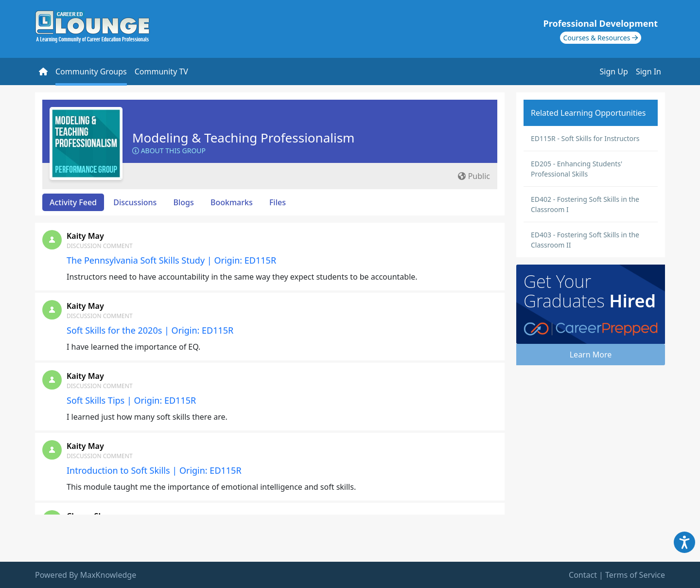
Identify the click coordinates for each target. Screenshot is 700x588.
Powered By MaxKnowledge (86, 575)
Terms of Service (635, 575)
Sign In (648, 71)
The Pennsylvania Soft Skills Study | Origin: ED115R (171, 260)
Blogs (184, 202)
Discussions (135, 202)
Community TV (161, 71)
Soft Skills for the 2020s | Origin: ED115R (150, 330)
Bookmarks (232, 202)
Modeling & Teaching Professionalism (243, 138)
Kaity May (85, 236)
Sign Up (614, 71)
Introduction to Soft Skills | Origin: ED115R (154, 470)
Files (278, 202)
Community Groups (91, 71)
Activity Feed (73, 202)
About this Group (169, 151)
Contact (583, 575)
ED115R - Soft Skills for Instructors (585, 138)
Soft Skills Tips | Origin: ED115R (131, 400)
